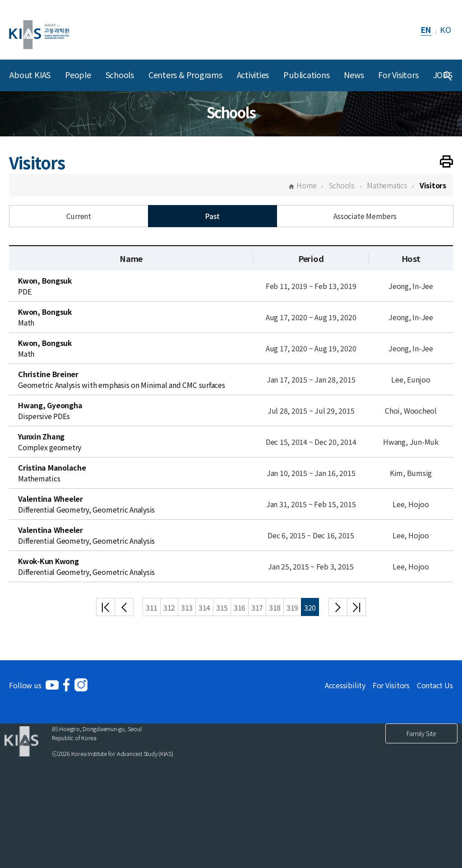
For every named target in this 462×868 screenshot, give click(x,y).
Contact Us (435, 685)
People (78, 75)
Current (79, 216)
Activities (253, 75)
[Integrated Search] (448, 75)
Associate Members (365, 216)
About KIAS (30, 75)
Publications (306, 75)
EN (426, 29)
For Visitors (398, 75)
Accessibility (345, 685)
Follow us (25, 685)
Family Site (421, 733)
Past (212, 216)
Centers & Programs (185, 75)
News (354, 75)
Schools (120, 75)
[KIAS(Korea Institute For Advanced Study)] (39, 30)
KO (446, 29)
